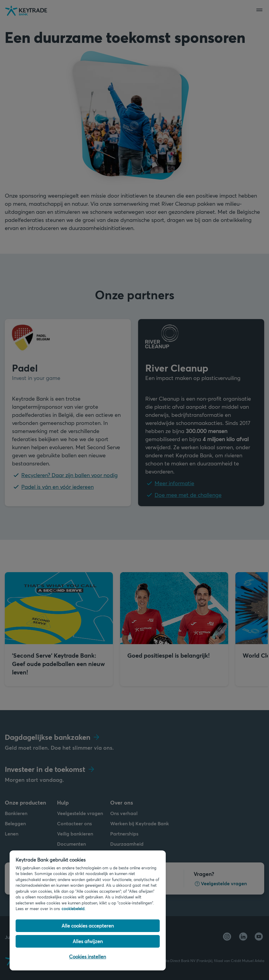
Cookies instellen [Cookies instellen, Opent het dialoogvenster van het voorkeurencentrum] (88, 956)
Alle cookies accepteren (88, 926)
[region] (88, 910)
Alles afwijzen (88, 941)
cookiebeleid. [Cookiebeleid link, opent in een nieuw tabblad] (73, 909)
